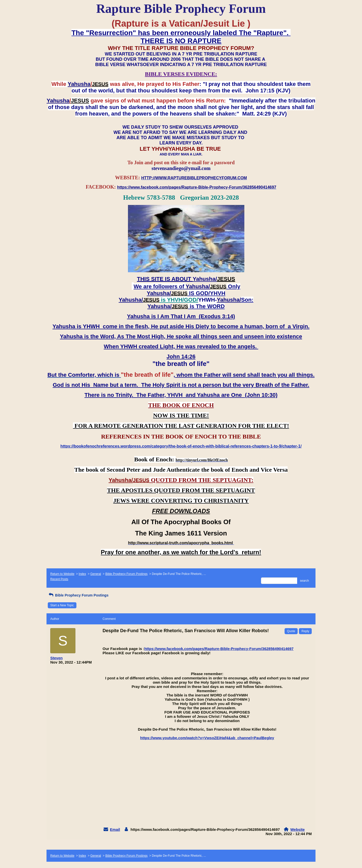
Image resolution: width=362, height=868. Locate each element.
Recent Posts (59, 579)
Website (298, 829)
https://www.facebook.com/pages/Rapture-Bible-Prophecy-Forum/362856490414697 (219, 649)
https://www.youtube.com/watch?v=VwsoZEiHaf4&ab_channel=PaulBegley (207, 738)
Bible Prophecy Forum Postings (126, 574)
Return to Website (62, 574)
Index (82, 574)
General (96, 574)
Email (115, 829)
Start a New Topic (62, 605)
